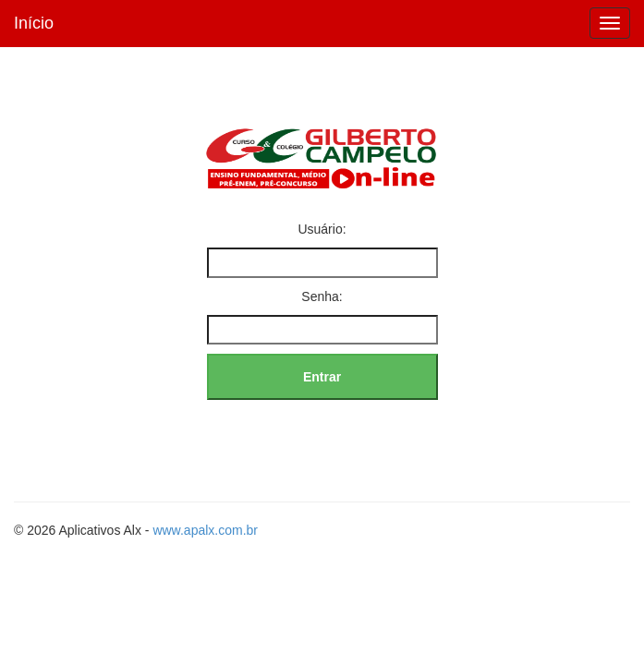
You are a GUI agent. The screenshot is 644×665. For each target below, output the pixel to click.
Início (34, 23)
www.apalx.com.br (205, 530)
